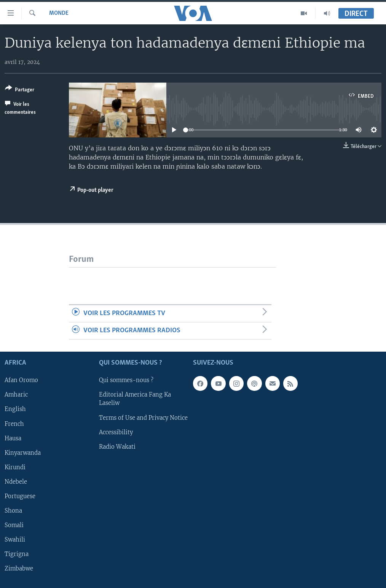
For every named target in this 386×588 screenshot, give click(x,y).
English (15, 410)
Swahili (15, 540)
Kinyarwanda (23, 453)
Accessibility (116, 432)
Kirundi (15, 467)
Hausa (13, 438)
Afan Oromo (21, 381)
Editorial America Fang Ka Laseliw (135, 399)
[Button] (20, 90)
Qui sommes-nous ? (126, 381)
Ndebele (16, 482)
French (14, 424)
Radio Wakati (117, 447)
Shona (13, 511)
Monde (59, 13)
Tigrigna (17, 554)
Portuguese (20, 496)
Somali (14, 525)
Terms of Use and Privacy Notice (143, 418)
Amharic (16, 395)
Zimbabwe (19, 569)
